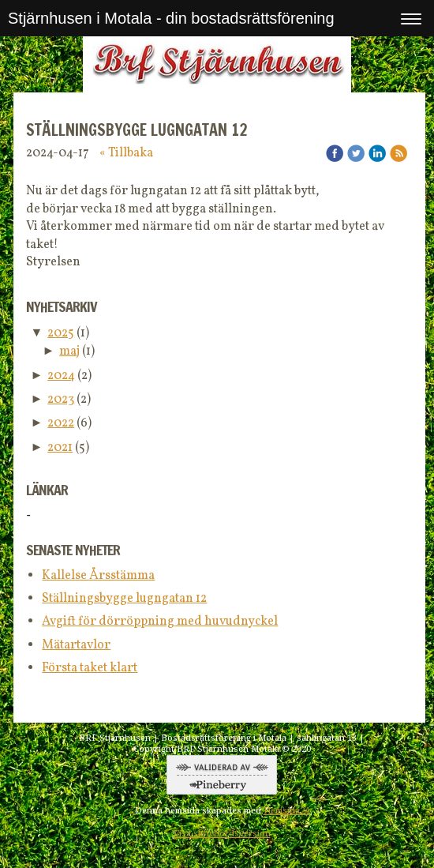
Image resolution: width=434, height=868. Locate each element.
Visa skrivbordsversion (222, 834)
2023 (61, 400)
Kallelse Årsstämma (98, 576)
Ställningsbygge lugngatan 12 (124, 599)
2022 (61, 423)
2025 (61, 333)
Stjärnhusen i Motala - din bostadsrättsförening (171, 18)
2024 (61, 376)
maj (69, 351)
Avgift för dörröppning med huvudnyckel (160, 622)
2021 (60, 448)
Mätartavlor (76, 645)
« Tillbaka (126, 153)
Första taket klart (90, 668)
